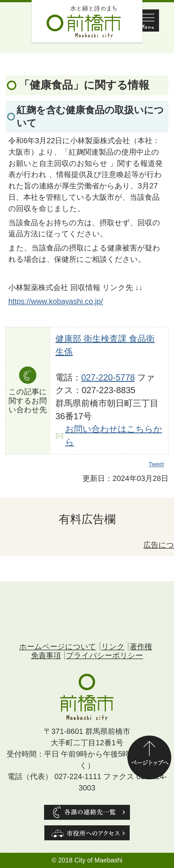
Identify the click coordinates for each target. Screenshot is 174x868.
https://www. (29, 301)
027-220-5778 (108, 377)
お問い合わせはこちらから (114, 436)
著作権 (141, 646)
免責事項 (46, 655)
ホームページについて (58, 646)
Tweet (157, 464)
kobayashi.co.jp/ (76, 301)
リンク (113, 646)
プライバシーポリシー (104, 655)
